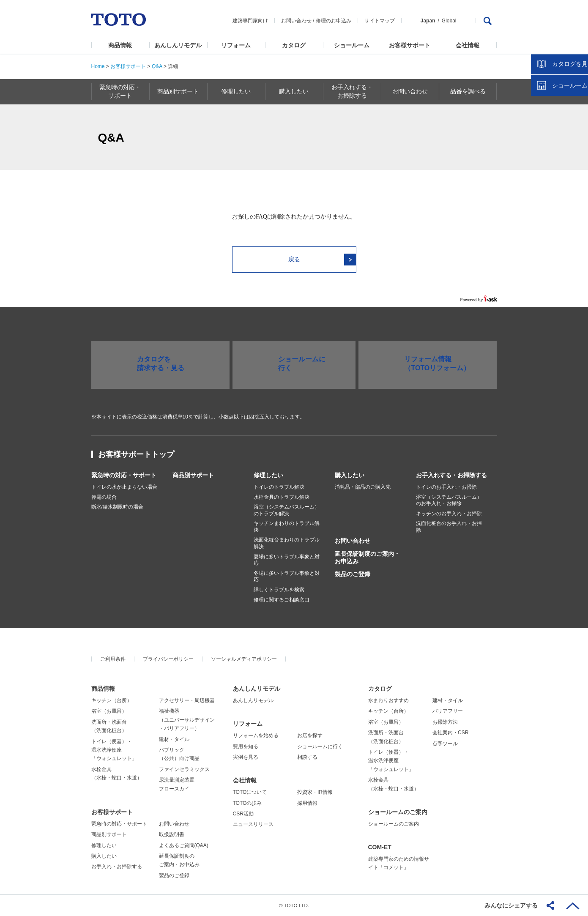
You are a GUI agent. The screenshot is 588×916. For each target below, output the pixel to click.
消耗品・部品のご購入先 (363, 487)
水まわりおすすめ (388, 700)
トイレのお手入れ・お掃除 (446, 487)
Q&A (157, 66)
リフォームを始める (256, 736)
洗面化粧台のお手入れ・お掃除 (449, 527)
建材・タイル (174, 739)
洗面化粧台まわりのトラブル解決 (287, 543)
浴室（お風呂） (109, 711)
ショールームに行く (320, 746)
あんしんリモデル (178, 45)
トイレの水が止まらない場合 (124, 487)
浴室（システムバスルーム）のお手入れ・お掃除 (449, 500)
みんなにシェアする (511, 905)
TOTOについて (250, 792)
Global (449, 21)
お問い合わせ (296, 21)
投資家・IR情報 (315, 792)
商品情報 (120, 45)
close (577, 137)
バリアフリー (448, 711)
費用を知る (246, 746)
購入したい (350, 475)
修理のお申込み (334, 21)
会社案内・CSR (450, 733)
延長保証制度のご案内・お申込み (367, 558)
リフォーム (236, 45)
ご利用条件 (113, 659)
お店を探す (310, 736)
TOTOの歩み (248, 803)
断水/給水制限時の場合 (117, 507)
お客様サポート (410, 45)
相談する (307, 757)
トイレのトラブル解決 (279, 487)
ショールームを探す (560, 180)
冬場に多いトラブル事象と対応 (287, 577)
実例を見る (246, 757)
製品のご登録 (353, 574)
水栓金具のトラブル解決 (282, 497)
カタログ (294, 45)
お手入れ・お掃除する (117, 867)
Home (98, 66)
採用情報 (307, 803)
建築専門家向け (250, 21)
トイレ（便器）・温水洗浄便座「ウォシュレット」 (114, 750)
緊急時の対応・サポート (124, 475)
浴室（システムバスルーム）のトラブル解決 (287, 510)
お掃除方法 (445, 722)
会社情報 (468, 45)
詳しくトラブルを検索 (279, 590)
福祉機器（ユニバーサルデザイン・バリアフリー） (187, 720)
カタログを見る (554, 159)
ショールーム (352, 45)
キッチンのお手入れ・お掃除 (449, 514)
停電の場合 (104, 497)
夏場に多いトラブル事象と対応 (287, 560)
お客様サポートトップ (136, 454)
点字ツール (445, 744)
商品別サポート (193, 475)
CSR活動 (243, 814)
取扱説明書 (172, 834)
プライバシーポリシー (168, 659)
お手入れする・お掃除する (451, 475)
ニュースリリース (253, 824)
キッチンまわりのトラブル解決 (287, 527)
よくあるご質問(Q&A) (184, 845)
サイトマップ (380, 21)
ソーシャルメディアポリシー (244, 659)
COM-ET (380, 847)
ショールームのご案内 (398, 812)
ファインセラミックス (184, 769)
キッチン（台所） (112, 700)
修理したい (268, 475)
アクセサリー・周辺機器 (187, 700)
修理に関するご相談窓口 (282, 600)
